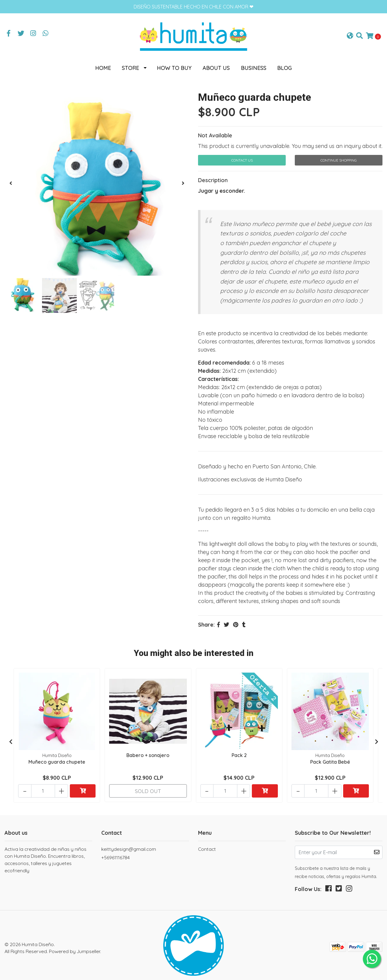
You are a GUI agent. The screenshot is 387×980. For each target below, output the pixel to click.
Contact (207, 844)
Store (130, 66)
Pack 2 (239, 752)
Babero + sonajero (148, 752)
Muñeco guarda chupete (57, 759)
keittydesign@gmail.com (129, 844)
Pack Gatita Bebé (330, 759)
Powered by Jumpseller (75, 946)
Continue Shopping (339, 158)
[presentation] (11, 181)
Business (254, 66)
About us (216, 66)
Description (213, 178)
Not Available (215, 133)
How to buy (174, 66)
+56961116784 (115, 852)
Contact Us (242, 158)
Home (103, 66)
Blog (285, 66)
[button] (350, 35)
